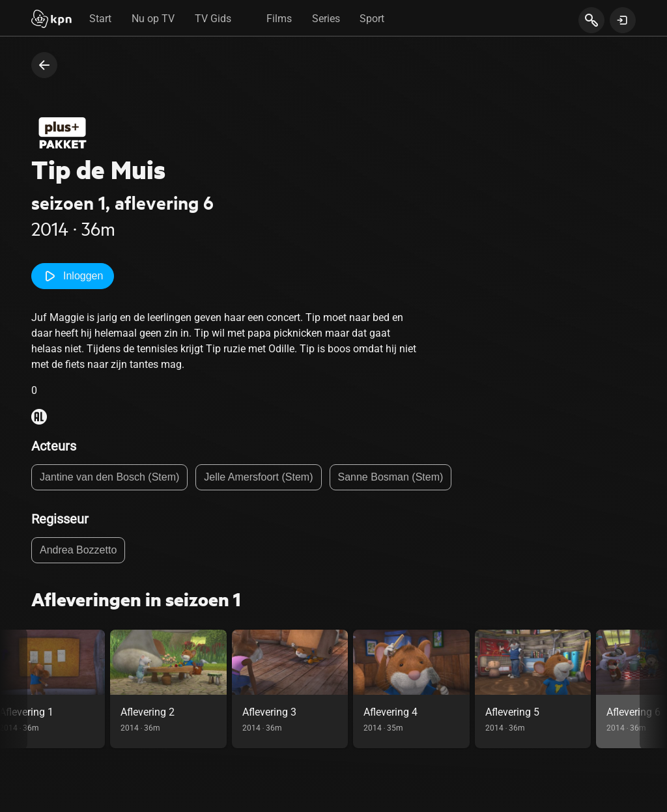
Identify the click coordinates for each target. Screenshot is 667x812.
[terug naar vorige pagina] (44, 65)
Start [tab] (100, 19)
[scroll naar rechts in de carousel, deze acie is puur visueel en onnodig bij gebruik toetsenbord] (653, 689)
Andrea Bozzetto (78, 550)
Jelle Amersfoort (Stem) (258, 477)
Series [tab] (326, 19)
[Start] (51, 20)
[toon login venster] (623, 20)
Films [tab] (279, 19)
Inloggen (73, 276)
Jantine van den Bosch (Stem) (109, 477)
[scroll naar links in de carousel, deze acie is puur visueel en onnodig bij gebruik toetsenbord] (14, 689)
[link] (212, 689)
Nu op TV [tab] (153, 19)
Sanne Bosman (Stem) (391, 477)
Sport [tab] (372, 19)
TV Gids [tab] (213, 19)
